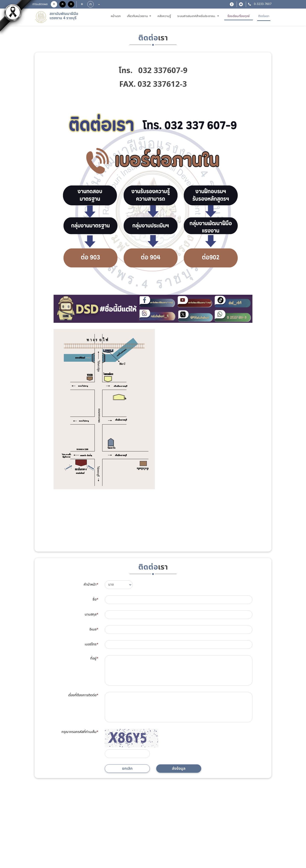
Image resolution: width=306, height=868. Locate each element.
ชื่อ (95, 600)
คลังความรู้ (164, 16)
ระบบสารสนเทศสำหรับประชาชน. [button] (197, 16)
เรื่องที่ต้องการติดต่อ (83, 695)
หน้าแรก (116, 16)
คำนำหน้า (91, 585)
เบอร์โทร (92, 644)
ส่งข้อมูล (179, 769)
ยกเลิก (127, 769)
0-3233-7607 (262, 4)
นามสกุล (92, 615)
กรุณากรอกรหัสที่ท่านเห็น (80, 732)
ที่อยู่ (94, 659)
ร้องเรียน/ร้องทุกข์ (239, 16)
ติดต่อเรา (264, 16)
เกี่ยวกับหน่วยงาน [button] (138, 16)
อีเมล (94, 629)
